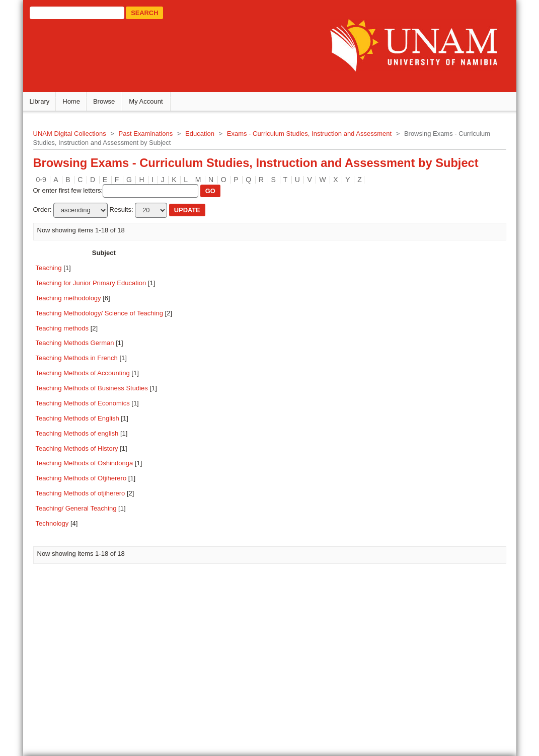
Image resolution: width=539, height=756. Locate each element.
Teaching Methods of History (85, 451)
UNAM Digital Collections (77, 137)
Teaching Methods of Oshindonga (92, 467)
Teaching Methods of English (85, 421)
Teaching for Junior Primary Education (99, 286)
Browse (111, 105)
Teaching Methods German (83, 346)
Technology (60, 527)
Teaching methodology (76, 301)
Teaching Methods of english (85, 436)
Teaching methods (70, 331)
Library (47, 105)
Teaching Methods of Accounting (90, 376)
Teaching (56, 271)
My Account (153, 105)
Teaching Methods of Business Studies (99, 392)
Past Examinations (153, 137)
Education (207, 137)
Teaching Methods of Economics (90, 407)
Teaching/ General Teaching (84, 512)
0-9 (49, 183)
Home (79, 105)
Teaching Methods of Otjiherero (89, 482)
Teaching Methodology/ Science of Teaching (107, 316)
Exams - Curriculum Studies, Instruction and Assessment (317, 137)
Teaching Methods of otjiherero (88, 497)
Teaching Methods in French (84, 361)
